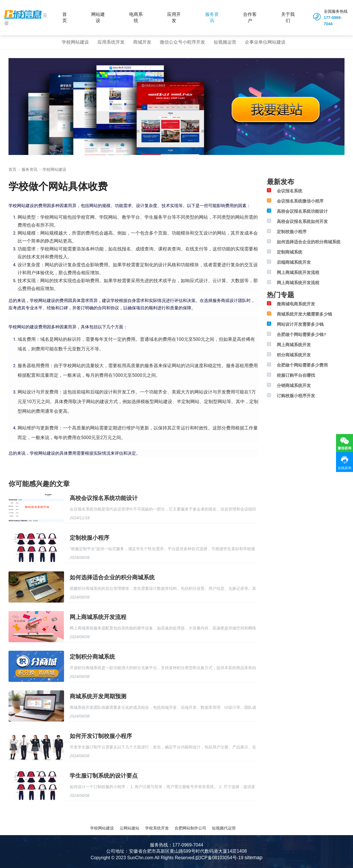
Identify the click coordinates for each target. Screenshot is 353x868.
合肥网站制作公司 (190, 828)
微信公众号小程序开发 (182, 42)
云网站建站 (129, 828)
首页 (65, 17)
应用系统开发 (111, 42)
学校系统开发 (157, 828)
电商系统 (136, 17)
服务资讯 (212, 17)
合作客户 (250, 17)
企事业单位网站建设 (265, 42)
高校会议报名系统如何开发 (302, 221)
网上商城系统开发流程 (98, 617)
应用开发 (174, 17)
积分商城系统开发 (294, 355)
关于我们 (288, 17)
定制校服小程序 (90, 538)
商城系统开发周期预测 (98, 696)
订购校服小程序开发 (296, 396)
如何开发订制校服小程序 (101, 736)
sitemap (253, 858)
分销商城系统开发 (294, 385)
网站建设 (98, 17)
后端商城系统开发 (294, 262)
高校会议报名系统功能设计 (104, 498)
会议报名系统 (290, 191)
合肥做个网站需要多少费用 (302, 365)
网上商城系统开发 (294, 345)
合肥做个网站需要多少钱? (301, 334)
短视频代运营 (224, 828)
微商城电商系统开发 (296, 304)
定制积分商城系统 (92, 657)
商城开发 (142, 42)
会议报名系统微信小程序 (300, 201)
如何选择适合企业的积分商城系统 (112, 577)
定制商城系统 (290, 252)
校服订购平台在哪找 (296, 375)
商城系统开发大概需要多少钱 (304, 314)
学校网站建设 (75, 42)
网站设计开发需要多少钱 (300, 324)
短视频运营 (225, 42)
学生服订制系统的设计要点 (104, 776)
